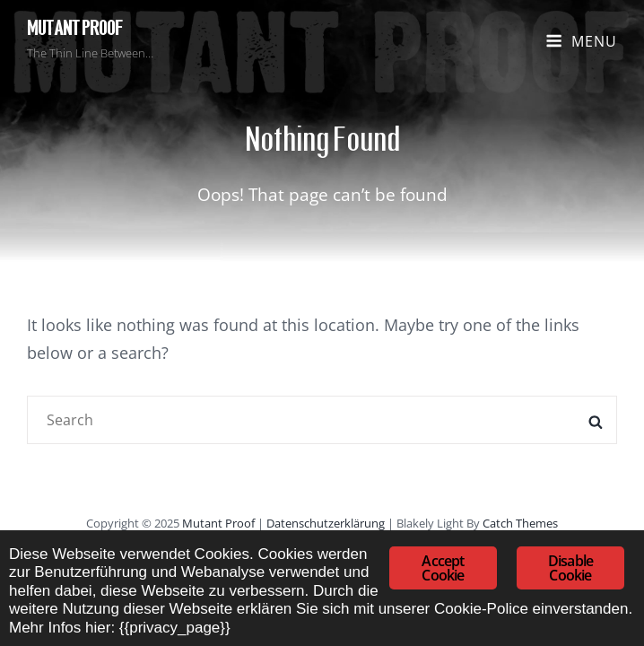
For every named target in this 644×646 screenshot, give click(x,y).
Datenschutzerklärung (326, 523)
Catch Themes (520, 523)
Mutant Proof (75, 29)
